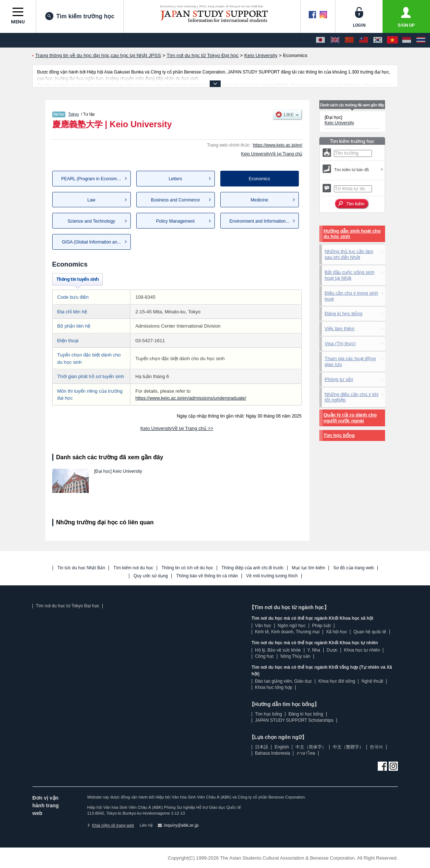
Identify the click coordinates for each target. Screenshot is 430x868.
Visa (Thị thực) (340, 344)
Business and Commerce (175, 200)
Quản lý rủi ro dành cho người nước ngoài (350, 418)
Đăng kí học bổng (344, 314)
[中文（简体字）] (349, 40)
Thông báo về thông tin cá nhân (207, 576)
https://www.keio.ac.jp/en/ (277, 145)
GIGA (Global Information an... (91, 242)
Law (91, 200)
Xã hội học (337, 632)
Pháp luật (321, 626)
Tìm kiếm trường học (80, 16)
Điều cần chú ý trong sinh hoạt (351, 296)
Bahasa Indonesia (273, 753)
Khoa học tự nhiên (362, 650)
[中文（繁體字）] (364, 40)
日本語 (262, 747)
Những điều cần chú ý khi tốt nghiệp (352, 397)
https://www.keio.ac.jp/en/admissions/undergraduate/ (191, 398)
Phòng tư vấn (339, 379)
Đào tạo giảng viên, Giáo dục (284, 681)
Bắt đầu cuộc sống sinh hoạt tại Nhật (350, 275)
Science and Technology (91, 221)
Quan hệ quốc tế (370, 632)
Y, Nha (314, 650)
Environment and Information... (259, 221)
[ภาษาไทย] (421, 40)
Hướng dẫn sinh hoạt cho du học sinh (352, 234)
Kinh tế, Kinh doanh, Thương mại (287, 632)
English (282, 747)
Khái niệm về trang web (111, 825)
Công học (265, 656)
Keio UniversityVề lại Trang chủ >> (177, 428)
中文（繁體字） (348, 747)
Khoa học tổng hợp (274, 687)
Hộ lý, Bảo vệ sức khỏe (278, 650)
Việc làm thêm (340, 329)
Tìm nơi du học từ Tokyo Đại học (68, 606)
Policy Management (175, 221)
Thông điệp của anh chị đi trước (252, 568)
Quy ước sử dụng (151, 576)
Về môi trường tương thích (272, 576)
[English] (335, 40)
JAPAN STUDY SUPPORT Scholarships (294, 720)
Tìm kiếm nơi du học (133, 568)
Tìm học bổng (339, 435)
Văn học (263, 626)
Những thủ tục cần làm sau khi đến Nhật (349, 254)
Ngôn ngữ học (292, 626)
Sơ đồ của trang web (353, 568)
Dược (332, 650)
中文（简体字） (311, 747)
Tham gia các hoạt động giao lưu (350, 361)
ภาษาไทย (306, 753)
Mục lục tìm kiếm (309, 568)
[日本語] (320, 40)
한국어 (376, 747)
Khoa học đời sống (336, 681)
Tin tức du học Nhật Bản (81, 568)
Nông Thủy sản (295, 656)
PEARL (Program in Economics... (94, 179)
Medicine (259, 200)
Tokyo (74, 114)
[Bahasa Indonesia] (407, 40)
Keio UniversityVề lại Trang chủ (272, 154)
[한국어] (378, 40)
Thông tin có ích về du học (187, 568)
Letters (176, 179)
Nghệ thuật (372, 681)
